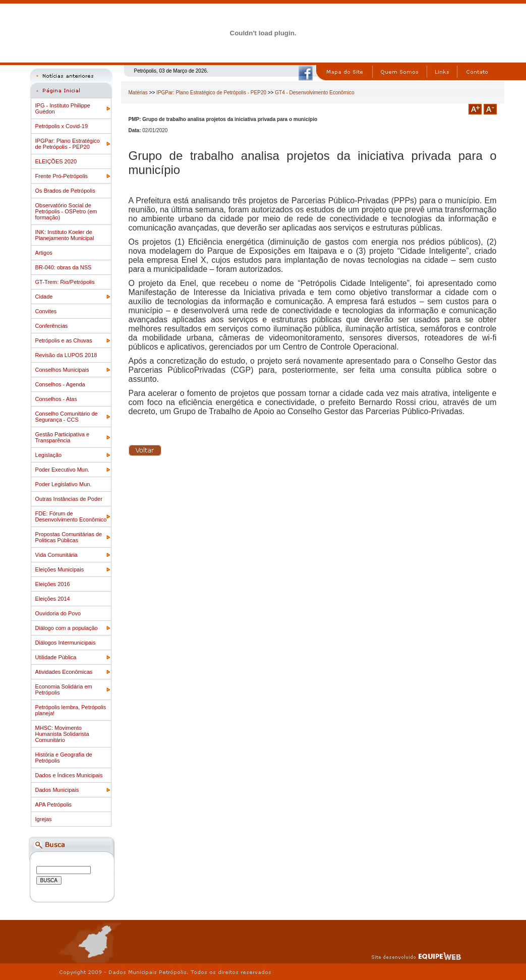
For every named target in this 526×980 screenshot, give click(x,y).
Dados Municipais (57, 790)
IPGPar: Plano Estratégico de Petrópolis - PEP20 (68, 144)
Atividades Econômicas (64, 672)
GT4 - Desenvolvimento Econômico (314, 93)
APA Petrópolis (54, 804)
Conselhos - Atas (56, 399)
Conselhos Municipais (62, 370)
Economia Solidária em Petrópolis (64, 689)
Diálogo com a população (67, 628)
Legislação (49, 455)
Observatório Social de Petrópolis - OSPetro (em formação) (66, 211)
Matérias (138, 93)
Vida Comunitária (56, 555)
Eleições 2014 (53, 599)
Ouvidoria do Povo (58, 613)
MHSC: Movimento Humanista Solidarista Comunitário (62, 734)
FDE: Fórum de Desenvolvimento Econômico (71, 516)
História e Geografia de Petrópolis (64, 758)
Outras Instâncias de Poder (69, 499)
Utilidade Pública (56, 657)
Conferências (52, 326)
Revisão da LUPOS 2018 (66, 355)
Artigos (44, 253)
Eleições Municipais (60, 569)
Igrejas (44, 819)
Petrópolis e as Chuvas (64, 340)
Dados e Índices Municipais (69, 775)
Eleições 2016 (53, 584)
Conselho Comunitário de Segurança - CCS (67, 417)
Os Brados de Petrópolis (65, 191)
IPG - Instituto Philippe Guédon (63, 108)
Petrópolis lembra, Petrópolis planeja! (71, 710)
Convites (46, 311)
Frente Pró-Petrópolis (62, 176)
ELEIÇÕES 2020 (56, 161)
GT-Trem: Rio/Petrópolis (65, 282)
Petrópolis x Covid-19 (62, 126)
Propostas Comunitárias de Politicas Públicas (69, 537)
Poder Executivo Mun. (63, 470)
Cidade (44, 297)
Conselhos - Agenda (60, 384)
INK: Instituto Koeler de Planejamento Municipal (65, 235)
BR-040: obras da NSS (64, 267)
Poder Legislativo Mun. (64, 484)
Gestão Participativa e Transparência (63, 437)
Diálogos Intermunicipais (66, 643)
